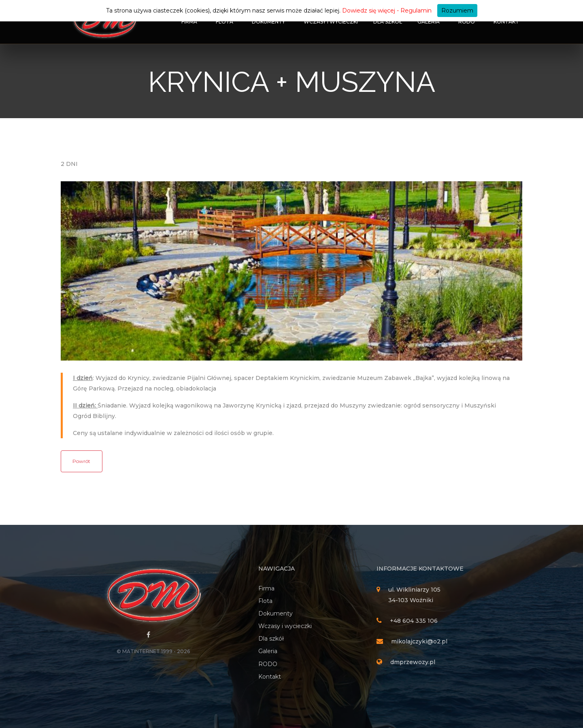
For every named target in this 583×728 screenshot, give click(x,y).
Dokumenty (268, 22)
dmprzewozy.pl (413, 662)
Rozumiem (457, 11)
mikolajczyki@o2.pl (419, 641)
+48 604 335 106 (414, 621)
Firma (189, 22)
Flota (224, 22)
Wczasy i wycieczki (331, 22)
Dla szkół (388, 22)
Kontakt (506, 22)
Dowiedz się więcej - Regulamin (387, 11)
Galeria (429, 22)
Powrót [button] (81, 461)
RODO (467, 22)
